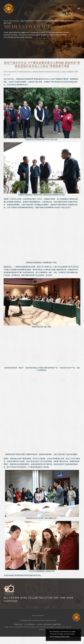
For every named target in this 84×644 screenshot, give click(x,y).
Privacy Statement (38, 615)
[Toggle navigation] (79, 9)
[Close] (76, 639)
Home (6, 21)
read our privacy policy (62, 636)
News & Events (14, 21)
